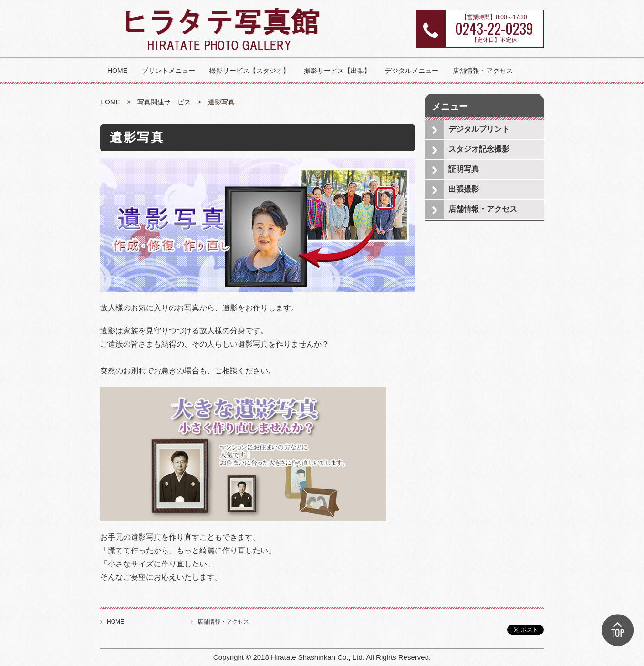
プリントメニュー (168, 71)
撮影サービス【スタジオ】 (249, 71)
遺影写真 (221, 102)
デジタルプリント (479, 129)
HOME (117, 71)
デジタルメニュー (412, 71)
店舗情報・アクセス (483, 71)
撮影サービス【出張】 (337, 71)
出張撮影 (464, 189)
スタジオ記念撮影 (479, 149)
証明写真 (464, 169)
